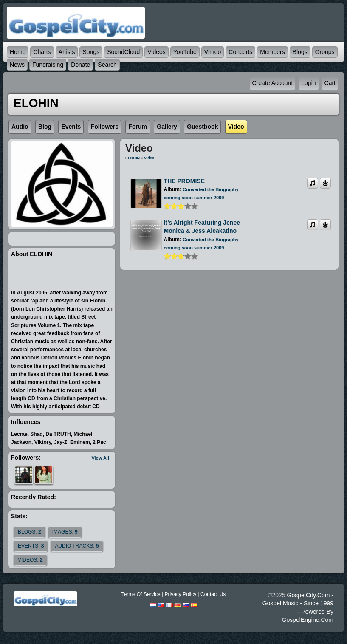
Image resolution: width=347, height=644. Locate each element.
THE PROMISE (184, 181)
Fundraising (48, 65)
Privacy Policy (180, 594)
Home (18, 52)
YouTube (185, 52)
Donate (80, 65)
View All (100, 458)
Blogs (300, 52)
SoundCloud (123, 52)
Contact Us (213, 594)
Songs (91, 52)
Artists (67, 52)
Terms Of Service (141, 594)
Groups (325, 52)
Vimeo (213, 52)
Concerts (240, 52)
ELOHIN (133, 158)
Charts (42, 52)
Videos (157, 52)
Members (272, 52)
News (17, 65)
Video (149, 158)
